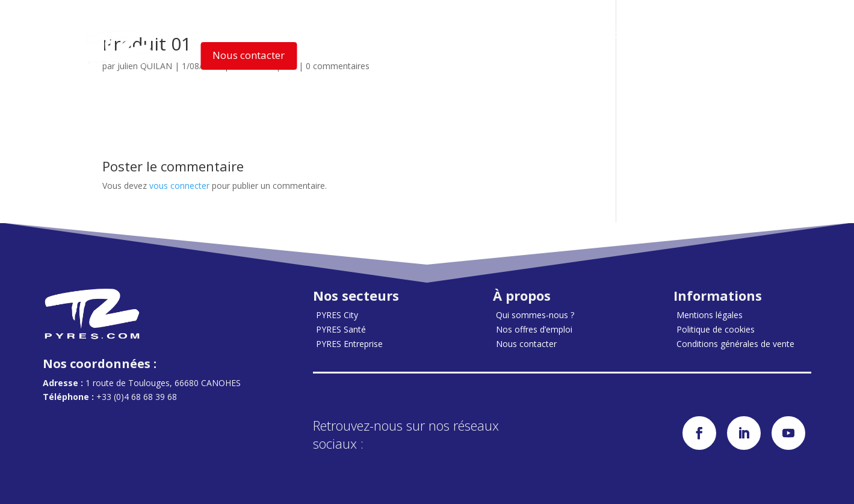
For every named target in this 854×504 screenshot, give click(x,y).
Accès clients (615, 33)
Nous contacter (249, 55)
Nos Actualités (533, 33)
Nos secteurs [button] (238, 34)
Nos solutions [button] (327, 34)
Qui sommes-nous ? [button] (432, 34)
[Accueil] (119, 48)
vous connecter (179, 186)
